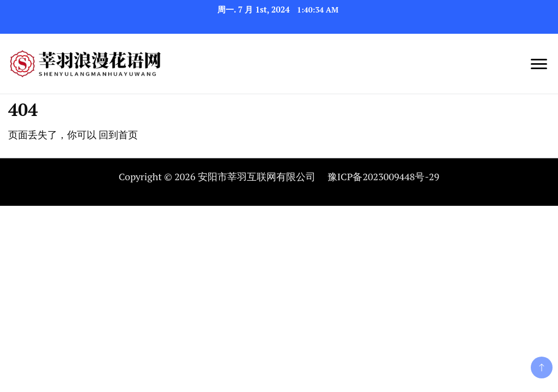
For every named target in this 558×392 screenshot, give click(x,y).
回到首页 (118, 134)
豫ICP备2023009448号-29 (383, 176)
